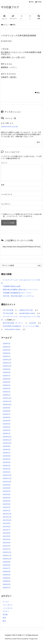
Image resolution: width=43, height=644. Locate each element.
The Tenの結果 (8, 310)
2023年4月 (7, 462)
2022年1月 (7, 511)
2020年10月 (7, 559)
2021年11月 (7, 517)
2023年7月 (7, 453)
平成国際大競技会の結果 (12, 286)
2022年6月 (7, 494)
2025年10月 (7, 366)
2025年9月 (7, 369)
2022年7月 (7, 491)
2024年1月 (7, 433)
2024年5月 (7, 421)
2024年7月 (7, 414)
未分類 (5, 615)
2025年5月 (7, 382)
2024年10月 (7, 405)
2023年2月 (7, 469)
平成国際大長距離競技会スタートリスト (17, 293)
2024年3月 (7, 427)
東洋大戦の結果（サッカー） (13, 323)
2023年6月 (7, 456)
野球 (4, 618)
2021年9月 (7, 523)
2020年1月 (7, 588)
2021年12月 (7, 514)
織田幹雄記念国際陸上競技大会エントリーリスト (20, 290)
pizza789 (33, 323)
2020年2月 (7, 584)
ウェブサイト (6, 204)
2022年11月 (7, 478)
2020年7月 (7, 568)
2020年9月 (7, 562)
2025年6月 (7, 379)
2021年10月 (7, 520)
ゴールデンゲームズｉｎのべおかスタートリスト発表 (20, 282)
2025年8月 (7, 372)
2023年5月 (7, 459)
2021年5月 (7, 536)
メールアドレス (7, 194)
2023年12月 (7, 437)
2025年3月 (7, 389)
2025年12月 (7, 360)
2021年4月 (7, 539)
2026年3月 (7, 350)
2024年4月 (7, 424)
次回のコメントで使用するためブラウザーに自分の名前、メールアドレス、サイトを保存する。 (22, 215)
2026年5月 (7, 344)
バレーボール (8, 605)
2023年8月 (7, 450)
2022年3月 (7, 504)
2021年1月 (7, 549)
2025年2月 (7, 392)
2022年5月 (7, 498)
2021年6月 (7, 533)
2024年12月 (7, 398)
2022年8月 (7, 488)
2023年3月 (7, 466)
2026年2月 (7, 353)
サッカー (6, 602)
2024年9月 (7, 408)
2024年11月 (7, 401)
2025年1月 (7, 395)
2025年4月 (7, 385)
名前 (3, 185)
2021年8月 (7, 527)
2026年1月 (7, 356)
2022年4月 (7, 501)
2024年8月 (7, 411)
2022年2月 (7, 507)
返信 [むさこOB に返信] (38, 142)
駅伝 (14, 25)
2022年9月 (7, 485)
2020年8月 (7, 565)
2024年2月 (7, 430)
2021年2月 (7, 546)
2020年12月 (7, 552)
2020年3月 (7, 581)
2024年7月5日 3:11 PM (9, 127)
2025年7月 (7, 376)
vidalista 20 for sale (26, 310)
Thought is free (33, 639)
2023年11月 (7, 440)
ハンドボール (8, 608)
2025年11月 (7, 363)
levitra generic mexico (13, 329)
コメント (4, 163)
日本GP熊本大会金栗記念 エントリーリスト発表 (21, 326)
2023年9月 (7, 446)
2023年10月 (7, 443)
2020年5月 (7, 575)
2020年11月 (7, 555)
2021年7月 (7, 530)
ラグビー (6, 611)
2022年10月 (7, 482)
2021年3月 (7, 543)
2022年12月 (7, 475)
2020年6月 (7, 572)
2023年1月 (7, 472)
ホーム (5, 25)
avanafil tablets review (27, 313)
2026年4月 (7, 347)
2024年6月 (7, 417)
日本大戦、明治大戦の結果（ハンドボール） (19, 296)
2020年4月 (7, 578)
